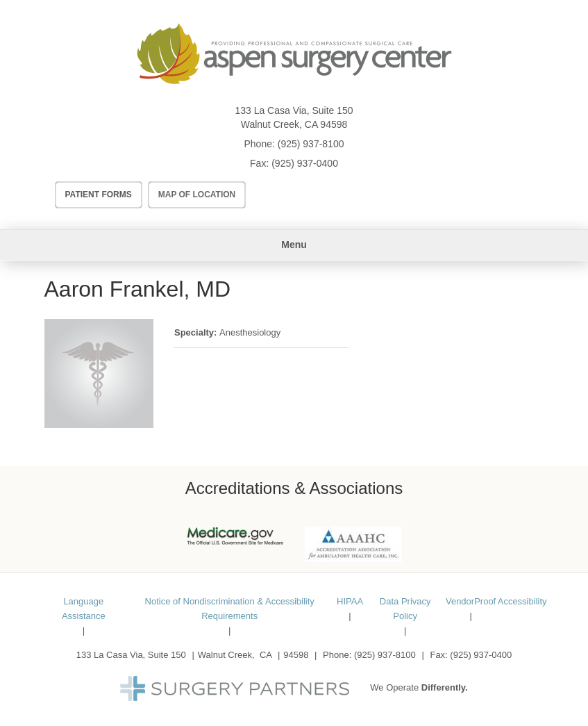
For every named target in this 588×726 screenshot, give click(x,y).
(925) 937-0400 (305, 163)
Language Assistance (84, 609)
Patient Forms (99, 195)
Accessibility (522, 601)
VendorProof (471, 601)
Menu (294, 245)
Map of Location (197, 195)
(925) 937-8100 (311, 144)
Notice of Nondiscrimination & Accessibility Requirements (230, 609)
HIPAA (350, 601)
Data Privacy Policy (405, 609)
